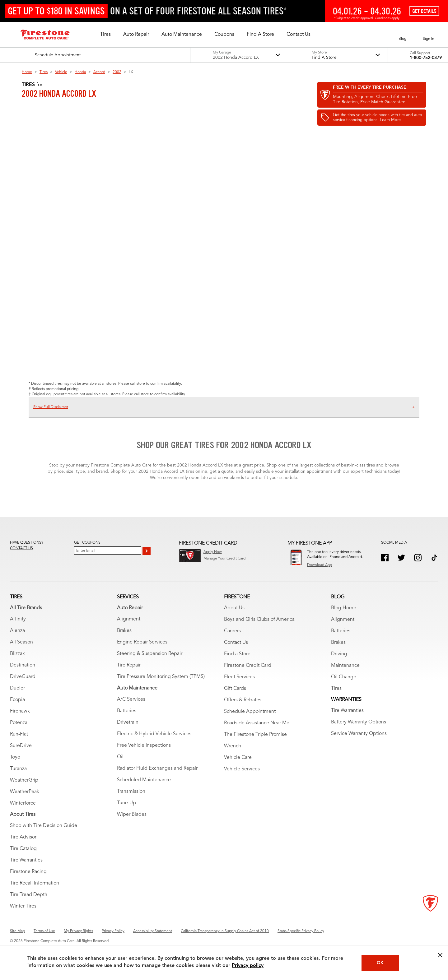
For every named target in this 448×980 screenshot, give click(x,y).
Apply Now (213, 552)
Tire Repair (129, 665)
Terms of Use (44, 931)
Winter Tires (23, 906)
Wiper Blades (132, 815)
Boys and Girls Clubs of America (259, 620)
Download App (320, 565)
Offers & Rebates (243, 700)
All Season (21, 642)
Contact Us (236, 643)
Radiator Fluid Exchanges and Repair (157, 769)
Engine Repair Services (142, 642)
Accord (99, 72)
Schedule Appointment (250, 712)
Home (27, 72)
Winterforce (23, 803)
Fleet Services (239, 677)
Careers (232, 631)
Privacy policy (248, 966)
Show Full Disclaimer (51, 407)
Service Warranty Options (359, 734)
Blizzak (17, 654)
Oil (120, 757)
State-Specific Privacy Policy (301, 931)
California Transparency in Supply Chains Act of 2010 (225, 931)
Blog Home (344, 608)
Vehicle (61, 72)
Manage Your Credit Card (224, 559)
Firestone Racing (28, 872)
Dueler (17, 688)
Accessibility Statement (153, 931)
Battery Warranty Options (359, 722)
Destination (23, 665)
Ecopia (17, 700)
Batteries (127, 711)
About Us (234, 608)
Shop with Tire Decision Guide (44, 826)
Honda (80, 72)
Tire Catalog (23, 849)
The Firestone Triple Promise (255, 735)
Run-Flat (19, 734)
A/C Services (131, 699)
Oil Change (344, 677)
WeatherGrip (24, 780)
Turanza (18, 769)
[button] (105, 35)
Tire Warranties (26, 860)
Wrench (233, 746)
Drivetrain (128, 722)
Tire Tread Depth (29, 895)
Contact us (21, 548)
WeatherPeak (25, 792)
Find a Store (237, 654)
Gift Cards (235, 689)
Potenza (19, 723)
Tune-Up (126, 803)
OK (380, 963)
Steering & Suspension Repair (150, 654)
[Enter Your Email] (108, 550)
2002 (117, 72)
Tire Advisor (23, 837)
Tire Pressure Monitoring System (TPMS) (161, 677)
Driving (339, 654)
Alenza (17, 631)
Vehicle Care (238, 758)
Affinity (18, 619)
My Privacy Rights (78, 931)
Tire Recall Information (35, 883)
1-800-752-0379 (426, 58)
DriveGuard (23, 677)
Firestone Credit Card (248, 666)
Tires (44, 72)
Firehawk (20, 711)
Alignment (129, 619)
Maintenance (345, 666)
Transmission (131, 792)
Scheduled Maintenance (144, 780)
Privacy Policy (113, 931)
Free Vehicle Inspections (144, 745)
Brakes (124, 631)
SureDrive (21, 746)
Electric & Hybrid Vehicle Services (154, 734)
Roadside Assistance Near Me (257, 723)
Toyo (15, 757)
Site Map (17, 931)
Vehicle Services (242, 769)
